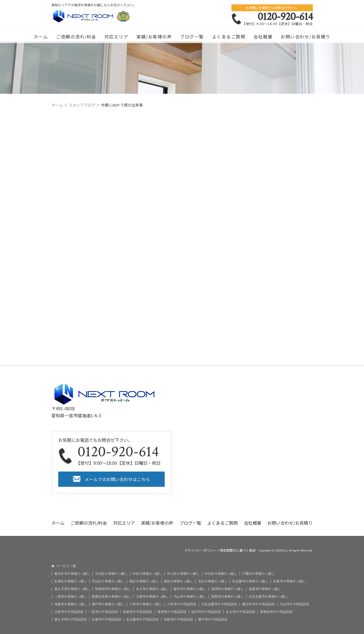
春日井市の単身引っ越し (72, 573)
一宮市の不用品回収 (103, 612)
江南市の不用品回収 (69, 612)
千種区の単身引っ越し (258, 573)
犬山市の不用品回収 (294, 604)
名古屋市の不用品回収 (142, 619)
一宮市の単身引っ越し (71, 596)
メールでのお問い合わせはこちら (117, 479)
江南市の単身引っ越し (152, 596)
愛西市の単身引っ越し (227, 596)
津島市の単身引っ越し (71, 604)
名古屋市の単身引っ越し (250, 581)
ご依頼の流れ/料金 (76, 37)
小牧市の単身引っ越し (146, 604)
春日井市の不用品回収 (258, 604)
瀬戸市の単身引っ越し (108, 604)
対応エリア (117, 37)
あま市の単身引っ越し (152, 589)
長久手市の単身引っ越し (72, 589)
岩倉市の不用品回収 (137, 612)
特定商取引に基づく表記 (238, 550)
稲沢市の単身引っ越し (190, 589)
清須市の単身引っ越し (227, 589)
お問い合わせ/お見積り (306, 37)
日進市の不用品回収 (106, 619)
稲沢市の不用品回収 (206, 612)
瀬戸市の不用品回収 (213, 619)
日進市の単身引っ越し (289, 581)
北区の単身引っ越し (213, 581)
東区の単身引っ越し (178, 581)
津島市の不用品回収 (178, 619)
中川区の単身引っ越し (183, 573)
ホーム (41, 37)
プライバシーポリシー (200, 550)
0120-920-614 (285, 17)
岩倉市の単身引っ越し (265, 589)
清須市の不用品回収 (172, 612)
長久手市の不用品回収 (71, 619)
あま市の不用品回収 (240, 612)
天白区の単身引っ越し (111, 573)
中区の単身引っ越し (147, 573)
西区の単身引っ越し (144, 581)
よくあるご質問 (229, 37)
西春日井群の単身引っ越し (111, 596)
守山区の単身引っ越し (108, 581)
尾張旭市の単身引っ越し (113, 589)
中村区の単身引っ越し (221, 573)
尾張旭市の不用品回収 (276, 612)
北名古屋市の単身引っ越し (268, 596)
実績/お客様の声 (154, 37)
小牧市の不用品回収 (182, 604)
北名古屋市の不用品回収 (219, 604)
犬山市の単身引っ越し (190, 596)
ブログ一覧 (192, 37)
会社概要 (263, 37)
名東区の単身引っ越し (71, 581)
